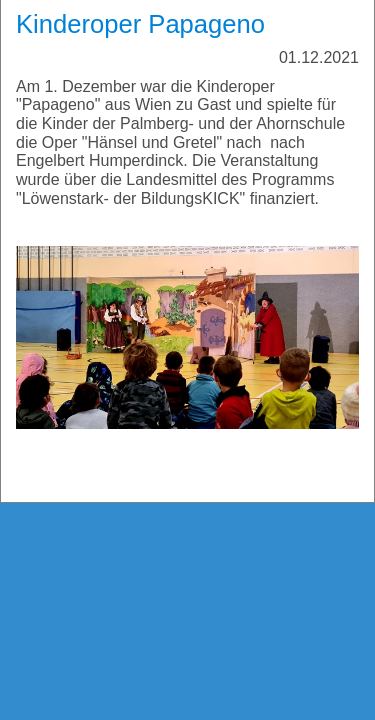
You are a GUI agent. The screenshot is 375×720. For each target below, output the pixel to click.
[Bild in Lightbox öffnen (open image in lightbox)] (187, 337)
